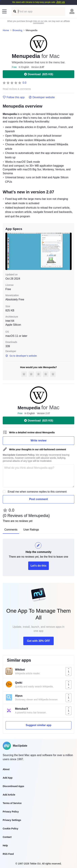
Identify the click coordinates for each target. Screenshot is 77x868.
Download (38, 74)
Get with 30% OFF (38, 641)
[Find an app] (14, 11)
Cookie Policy (10, 829)
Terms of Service (12, 803)
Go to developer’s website (21, 356)
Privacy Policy (11, 812)
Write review (38, 441)
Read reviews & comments (17, 89)
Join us (61, 2)
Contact (7, 837)
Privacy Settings (12, 820)
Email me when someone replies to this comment (37, 492)
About (6, 769)
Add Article (9, 795)
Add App (8, 778)
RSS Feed (8, 854)
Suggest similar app (38, 725)
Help (5, 845)
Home (6, 30)
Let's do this (38, 566)
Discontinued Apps (13, 786)
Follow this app (14, 97)
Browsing (17, 30)
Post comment (38, 499)
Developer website (42, 97)
